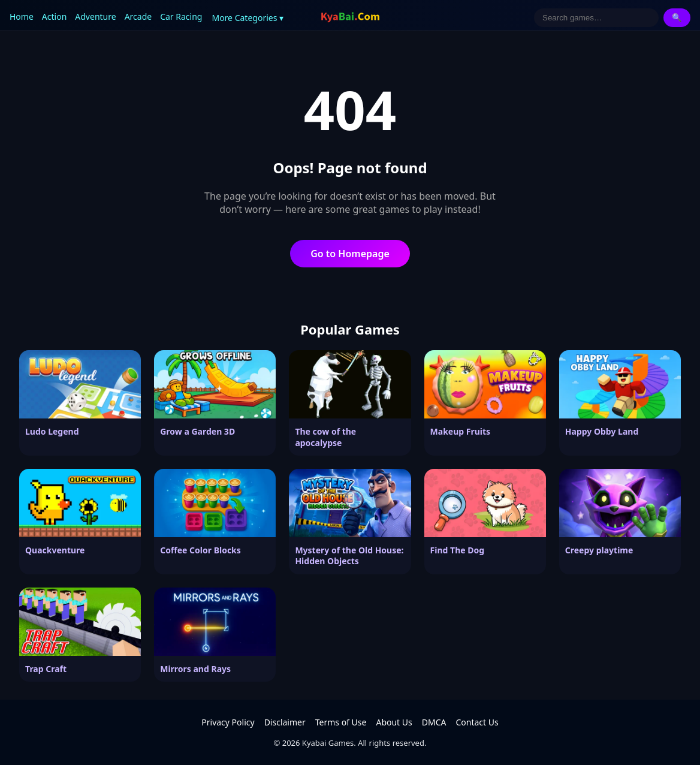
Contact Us (477, 722)
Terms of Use (341, 722)
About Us (394, 722)
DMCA (434, 722)
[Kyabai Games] (350, 17)
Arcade (138, 16)
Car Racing (181, 16)
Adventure (95, 16)
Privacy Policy (228, 722)
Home (22, 16)
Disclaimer (285, 722)
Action (54, 16)
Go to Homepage (350, 254)
